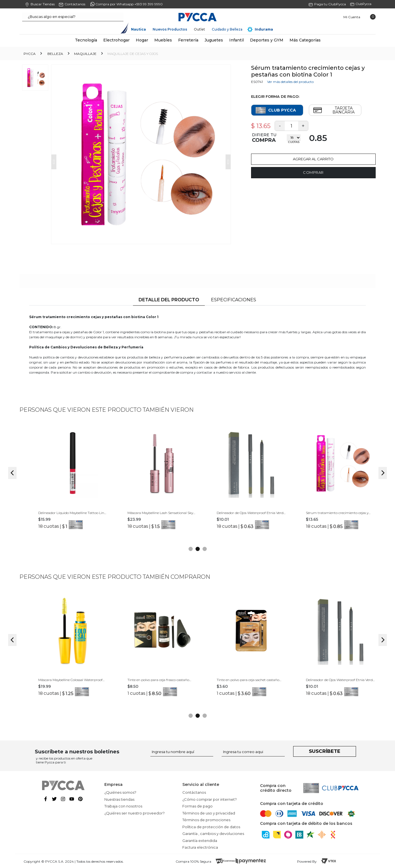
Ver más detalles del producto (290, 82)
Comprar (313, 172)
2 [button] (198, 549)
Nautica (138, 29)
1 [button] (191, 549)
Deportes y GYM (267, 40)
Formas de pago (197, 806)
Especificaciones (234, 300)
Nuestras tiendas (119, 799)
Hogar (142, 40)
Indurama (264, 29)
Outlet (199, 29)
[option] (64, 481)
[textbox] (73, 17)
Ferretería (188, 40)
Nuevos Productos (170, 29)
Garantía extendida (200, 841)
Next (228, 162)
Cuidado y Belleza (227, 29)
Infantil (236, 40)
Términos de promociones (206, 820)
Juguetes (214, 40)
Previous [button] (12, 473)
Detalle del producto (169, 300)
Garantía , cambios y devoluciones (213, 834)
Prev (54, 162)
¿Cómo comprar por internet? (210, 799)
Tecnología (86, 40)
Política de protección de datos (211, 827)
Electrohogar (116, 40)
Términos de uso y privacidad (209, 813)
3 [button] (205, 549)
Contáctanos (194, 792)
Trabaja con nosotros (123, 806)
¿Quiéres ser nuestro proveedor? (135, 813)
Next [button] (383, 473)
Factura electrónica (200, 847)
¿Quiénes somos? (120, 792)
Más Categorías (305, 40)
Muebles (163, 40)
